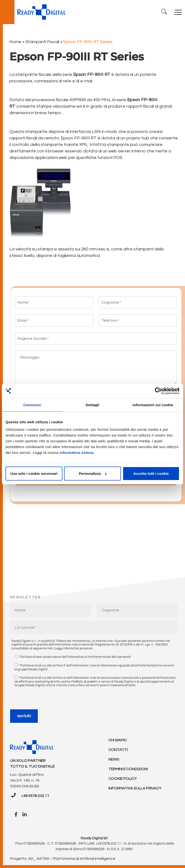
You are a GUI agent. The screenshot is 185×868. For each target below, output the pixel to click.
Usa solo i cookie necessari (34, 473)
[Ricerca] (164, 12)
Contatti (118, 750)
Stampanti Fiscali (42, 42)
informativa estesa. (77, 453)
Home (15, 42)
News (114, 759)
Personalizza (93, 473)
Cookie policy (122, 779)
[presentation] (47, 700)
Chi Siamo (118, 740)
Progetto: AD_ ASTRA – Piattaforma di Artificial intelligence (63, 859)
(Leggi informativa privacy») (73, 648)
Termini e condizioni (128, 769)
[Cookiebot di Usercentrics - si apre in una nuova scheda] (158, 391)
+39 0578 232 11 (35, 796)
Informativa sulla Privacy (135, 788)
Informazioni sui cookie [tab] (153, 405)
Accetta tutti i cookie (151, 473)
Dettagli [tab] (92, 405)
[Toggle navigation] (178, 12)
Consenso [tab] (32, 405)
